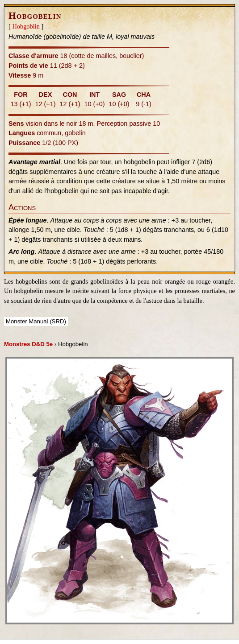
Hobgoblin (26, 26)
